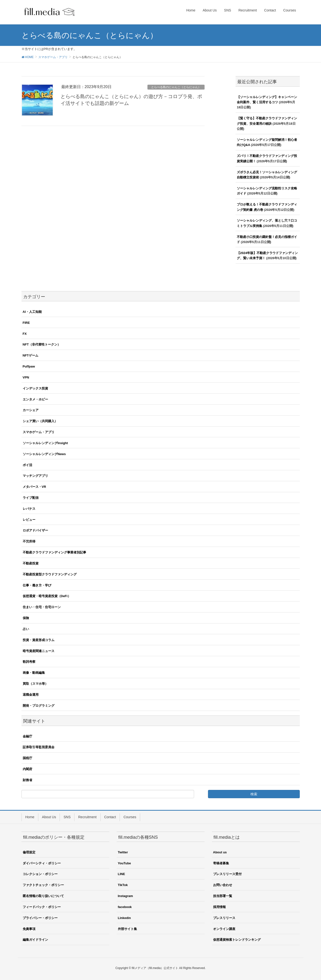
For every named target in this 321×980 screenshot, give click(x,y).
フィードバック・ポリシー (42, 907)
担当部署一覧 (223, 896)
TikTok (123, 885)
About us (220, 852)
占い (26, 629)
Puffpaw (29, 366)
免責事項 (29, 929)
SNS (67, 817)
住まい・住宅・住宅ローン (42, 607)
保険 (26, 618)
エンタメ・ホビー (35, 399)
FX (25, 334)
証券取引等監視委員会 (39, 747)
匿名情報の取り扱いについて (43, 896)
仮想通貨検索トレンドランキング (237, 940)
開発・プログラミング (39, 706)
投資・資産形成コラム (39, 640)
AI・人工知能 (32, 312)
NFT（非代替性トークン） (42, 344)
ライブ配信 (31, 498)
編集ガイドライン (35, 940)
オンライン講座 (224, 929)
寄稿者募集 (221, 863)
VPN (26, 377)
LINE (122, 874)
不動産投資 (31, 563)
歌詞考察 (29, 662)
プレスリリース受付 (227, 874)
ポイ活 (27, 465)
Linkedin (124, 918)
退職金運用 (31, 695)
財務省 (27, 780)
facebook (125, 907)
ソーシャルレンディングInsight (45, 443)
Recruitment (87, 817)
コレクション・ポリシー (40, 874)
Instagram (125, 896)
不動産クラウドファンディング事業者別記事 (54, 552)
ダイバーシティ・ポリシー (42, 863)
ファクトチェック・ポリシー (43, 885)
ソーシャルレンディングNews (44, 454)
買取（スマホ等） (35, 684)
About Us (49, 817)
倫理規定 (29, 852)
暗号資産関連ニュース (39, 651)
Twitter (123, 852)
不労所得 (29, 541)
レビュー (29, 520)
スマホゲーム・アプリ (39, 432)
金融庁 (27, 736)
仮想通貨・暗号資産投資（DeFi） (47, 596)
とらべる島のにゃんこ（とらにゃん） (176, 87)
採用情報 (219, 907)
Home (30, 817)
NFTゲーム (31, 355)
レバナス (29, 509)
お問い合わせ (223, 885)
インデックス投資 (35, 388)
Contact (110, 817)
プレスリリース (224, 918)
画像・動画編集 (34, 673)
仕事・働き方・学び (37, 585)
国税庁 (27, 758)
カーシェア (31, 410)
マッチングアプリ (35, 476)
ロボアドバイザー (35, 530)
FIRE (26, 323)
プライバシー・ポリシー (40, 918)
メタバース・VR (34, 487)
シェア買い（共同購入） (40, 421)
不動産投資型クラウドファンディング (50, 574)
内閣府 (27, 769)
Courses (130, 817)
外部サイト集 (127, 929)
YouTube (124, 863)
